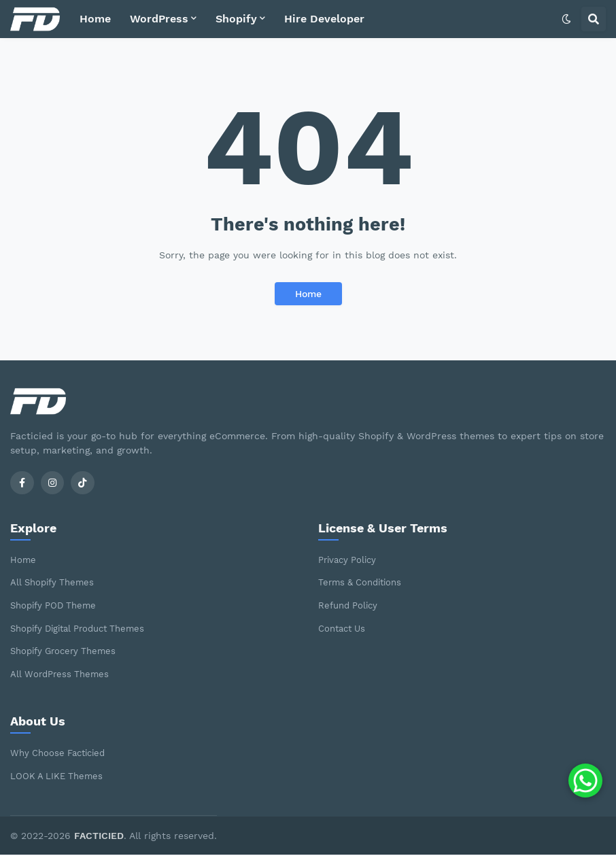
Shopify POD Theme (57, 606)
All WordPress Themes (62, 674)
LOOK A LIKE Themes (58, 776)
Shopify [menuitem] (236, 19)
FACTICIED (99, 836)
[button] (566, 19)
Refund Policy (350, 606)
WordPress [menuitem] (159, 19)
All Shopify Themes (55, 583)
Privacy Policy (350, 560)
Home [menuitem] (95, 19)
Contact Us (344, 629)
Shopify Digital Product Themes (84, 629)
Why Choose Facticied (62, 754)
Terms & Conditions (363, 583)
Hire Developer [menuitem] (324, 19)
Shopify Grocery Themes (67, 652)
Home (308, 294)
